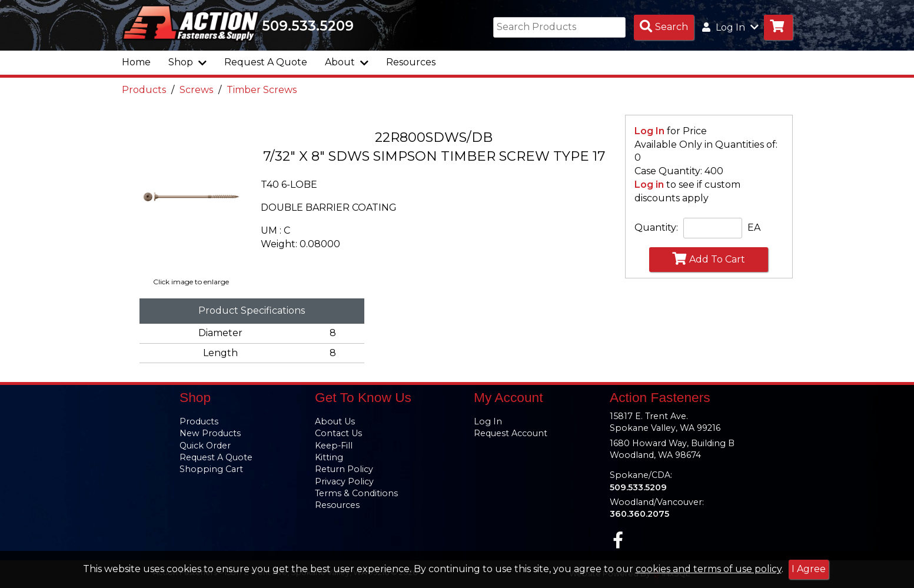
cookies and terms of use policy (709, 569)
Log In (649, 131)
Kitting (329, 457)
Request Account (511, 433)
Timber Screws (262, 90)
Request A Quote (266, 62)
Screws (196, 90)
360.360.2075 (639, 514)
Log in (649, 185)
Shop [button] (187, 62)
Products (144, 90)
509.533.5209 (308, 26)
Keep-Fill (334, 446)
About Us (335, 421)
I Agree (809, 569)
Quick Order (205, 446)
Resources (411, 62)
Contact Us (338, 433)
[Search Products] (664, 27)
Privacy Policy (344, 481)
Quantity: (656, 227)
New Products (210, 433)
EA (754, 227)
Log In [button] (730, 27)
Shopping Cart (211, 469)
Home (136, 62)
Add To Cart (709, 258)
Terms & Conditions (356, 493)
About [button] (347, 62)
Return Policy (344, 469)
